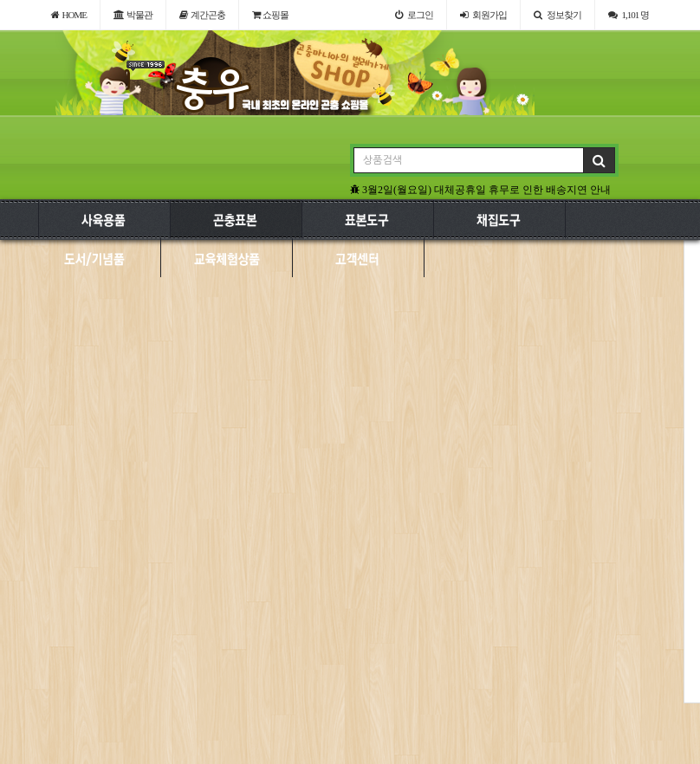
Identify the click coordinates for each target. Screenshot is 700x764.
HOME (69, 15)
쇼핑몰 (271, 15)
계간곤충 (202, 15)
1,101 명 (629, 15)
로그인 (414, 15)
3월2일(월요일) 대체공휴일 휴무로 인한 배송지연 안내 (480, 190)
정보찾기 (557, 15)
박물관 (133, 15)
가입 (483, 15)
